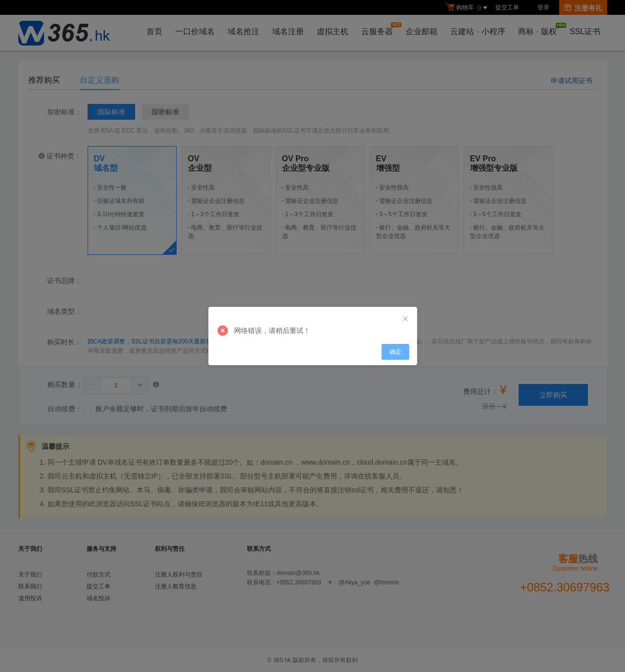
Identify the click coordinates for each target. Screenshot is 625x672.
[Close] (405, 319)
